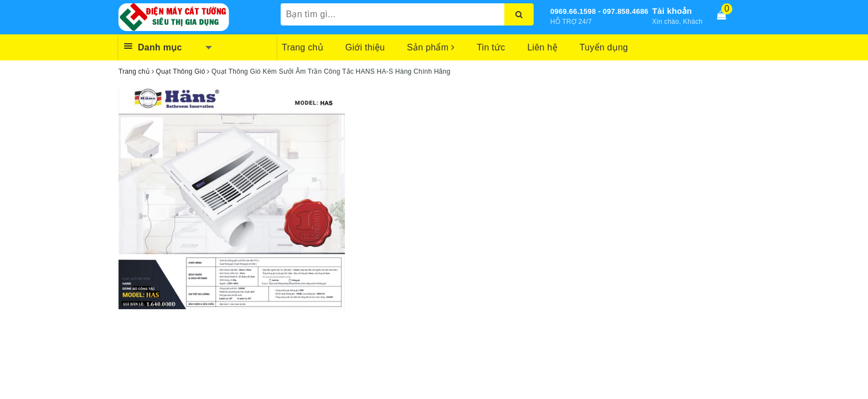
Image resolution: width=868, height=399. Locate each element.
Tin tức (491, 47)
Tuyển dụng (604, 47)
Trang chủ (303, 47)
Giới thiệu (365, 47)
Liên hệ (542, 47)
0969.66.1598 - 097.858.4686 (599, 11)
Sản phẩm (431, 47)
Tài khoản (672, 11)
